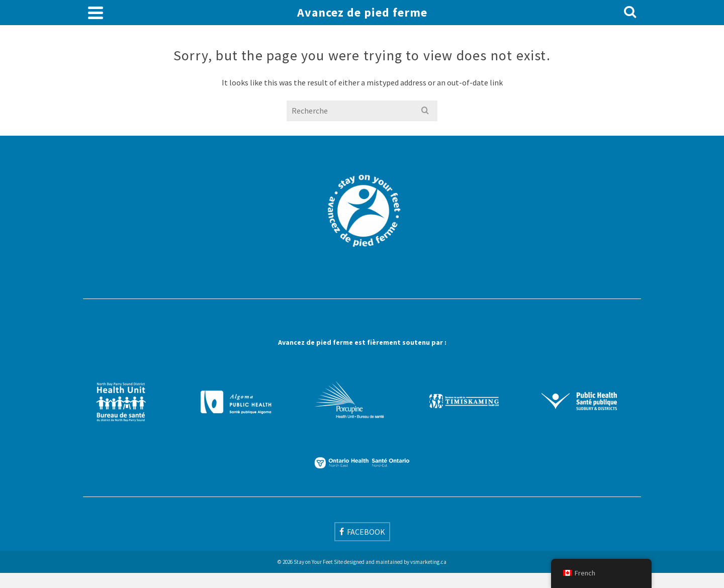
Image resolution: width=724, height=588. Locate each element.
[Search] (630, 13)
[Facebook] (362, 532)
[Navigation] (96, 13)
